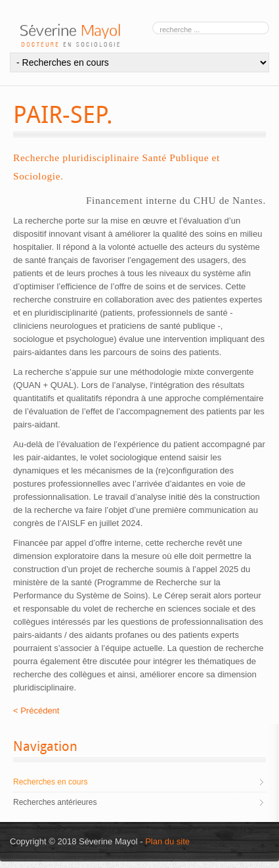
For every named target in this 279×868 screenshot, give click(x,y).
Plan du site (167, 841)
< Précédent (36, 711)
